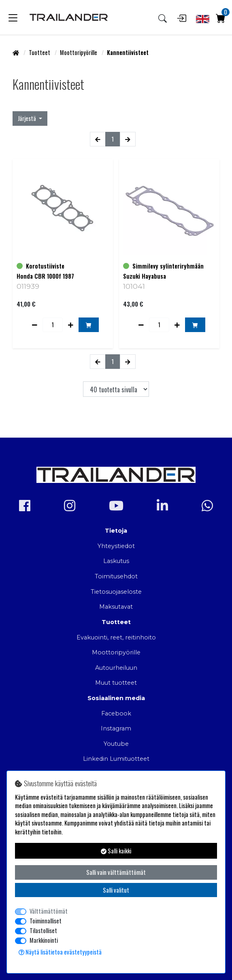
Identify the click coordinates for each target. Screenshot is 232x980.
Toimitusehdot (116, 576)
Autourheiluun (116, 668)
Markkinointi (44, 940)
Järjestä (28, 118)
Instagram (116, 728)
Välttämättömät (49, 911)
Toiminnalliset (46, 921)
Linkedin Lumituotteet (116, 759)
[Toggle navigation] (13, 17)
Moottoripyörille (79, 52)
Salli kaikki (116, 851)
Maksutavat (116, 607)
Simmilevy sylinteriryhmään (168, 266)
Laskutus (116, 561)
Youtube (116, 744)
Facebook (116, 713)
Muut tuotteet (116, 683)
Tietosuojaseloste (116, 592)
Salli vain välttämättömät (116, 872)
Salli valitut (116, 890)
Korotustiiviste (45, 266)
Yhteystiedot (116, 546)
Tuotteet (40, 52)
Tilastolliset (43, 930)
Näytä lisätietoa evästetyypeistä (60, 952)
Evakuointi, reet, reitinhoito (116, 637)
